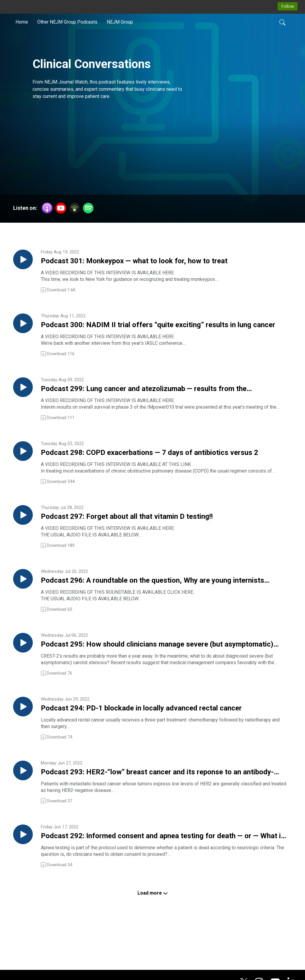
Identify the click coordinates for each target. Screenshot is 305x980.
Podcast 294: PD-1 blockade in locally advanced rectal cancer (154, 741)
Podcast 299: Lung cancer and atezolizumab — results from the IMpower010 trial (151, 400)
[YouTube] (61, 208)
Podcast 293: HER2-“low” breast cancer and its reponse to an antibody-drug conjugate (152, 809)
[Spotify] (88, 208)
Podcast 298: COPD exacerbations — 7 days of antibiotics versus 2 (150, 468)
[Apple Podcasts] (47, 208)
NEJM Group (120, 22)
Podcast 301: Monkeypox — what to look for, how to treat (157, 264)
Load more (153, 936)
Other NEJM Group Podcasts (67, 22)
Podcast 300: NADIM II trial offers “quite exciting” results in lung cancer (158, 332)
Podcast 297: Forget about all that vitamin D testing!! (140, 536)
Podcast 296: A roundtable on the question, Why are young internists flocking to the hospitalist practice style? (164, 604)
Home (22, 22)
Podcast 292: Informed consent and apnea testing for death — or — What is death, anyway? (159, 877)
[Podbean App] (75, 208)
